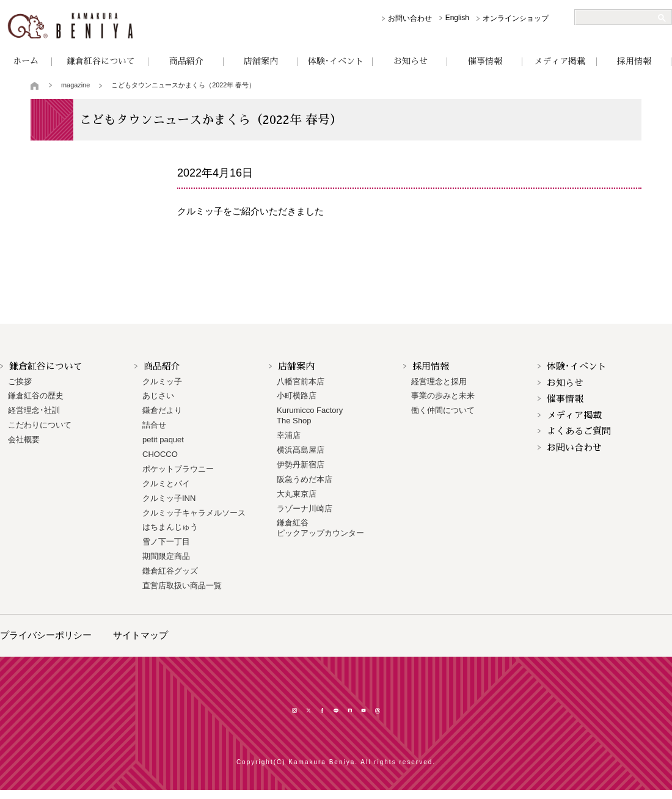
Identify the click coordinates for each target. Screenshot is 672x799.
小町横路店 (297, 396)
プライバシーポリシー (46, 635)
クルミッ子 (162, 381)
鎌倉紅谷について (101, 61)
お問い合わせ (410, 18)
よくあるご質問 (579, 431)
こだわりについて (40, 425)
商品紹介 (186, 61)
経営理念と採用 (439, 381)
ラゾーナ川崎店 (305, 509)
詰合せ (154, 425)
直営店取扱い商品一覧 (182, 586)
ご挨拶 (20, 381)
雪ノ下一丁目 (166, 542)
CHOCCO (160, 454)
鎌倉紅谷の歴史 (36, 396)
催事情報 (485, 61)
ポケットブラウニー (178, 469)
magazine (75, 85)
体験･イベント (336, 61)
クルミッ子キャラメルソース (194, 513)
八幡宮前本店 (301, 381)
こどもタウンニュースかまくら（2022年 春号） (183, 85)
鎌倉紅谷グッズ (170, 571)
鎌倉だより (162, 410)
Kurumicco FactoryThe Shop (310, 415)
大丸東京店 (297, 494)
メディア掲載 (560, 61)
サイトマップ (141, 635)
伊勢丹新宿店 (301, 465)
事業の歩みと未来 (443, 396)
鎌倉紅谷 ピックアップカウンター (320, 528)
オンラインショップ (516, 18)
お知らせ (411, 61)
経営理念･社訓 (34, 410)
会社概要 (24, 440)
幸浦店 (289, 435)
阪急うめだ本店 (305, 479)
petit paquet (163, 440)
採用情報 (634, 61)
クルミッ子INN (169, 498)
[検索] (618, 18)
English (457, 18)
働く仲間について (443, 410)
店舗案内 (261, 61)
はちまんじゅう (170, 527)
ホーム (26, 61)
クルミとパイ (166, 483)
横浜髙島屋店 (301, 450)
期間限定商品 (166, 556)
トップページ (35, 86)
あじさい (158, 396)
